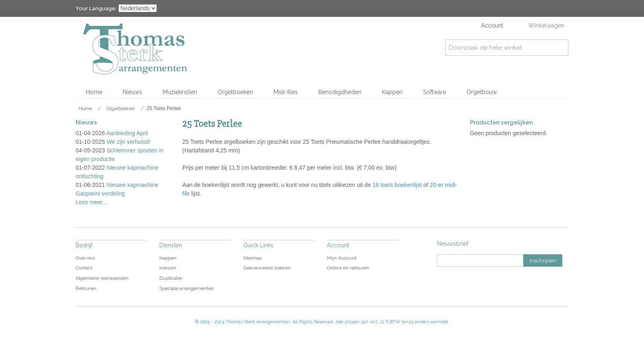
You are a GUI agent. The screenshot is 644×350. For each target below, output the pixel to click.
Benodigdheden (340, 92)
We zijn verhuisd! (129, 142)
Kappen (392, 92)
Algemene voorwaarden (102, 278)
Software (435, 92)
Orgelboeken (235, 92)
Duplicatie (171, 278)
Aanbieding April (127, 133)
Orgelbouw (482, 92)
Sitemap (252, 258)
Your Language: (96, 8)
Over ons (85, 258)
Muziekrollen (180, 92)
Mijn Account (342, 258)
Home (94, 92)
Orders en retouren (348, 268)
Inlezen (168, 268)
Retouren (86, 288)
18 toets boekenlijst (397, 185)
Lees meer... (91, 202)
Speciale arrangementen (187, 288)
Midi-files (286, 92)
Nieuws (132, 92)
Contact (84, 268)
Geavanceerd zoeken (267, 268)
